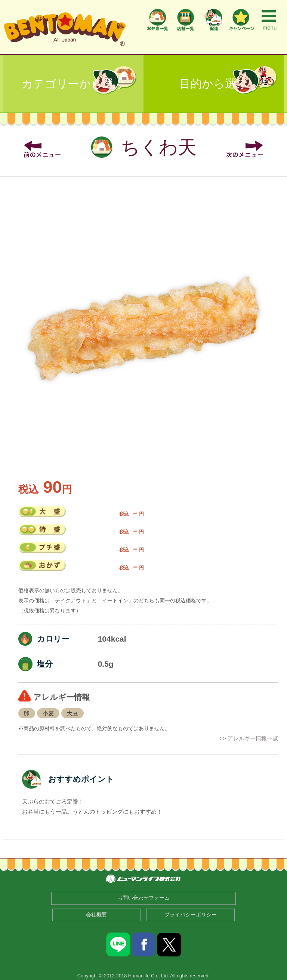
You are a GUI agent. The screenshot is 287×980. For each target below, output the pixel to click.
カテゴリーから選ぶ (73, 84)
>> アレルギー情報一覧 (249, 738)
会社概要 (96, 915)
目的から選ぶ (214, 84)
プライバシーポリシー (191, 915)
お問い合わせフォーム (143, 898)
